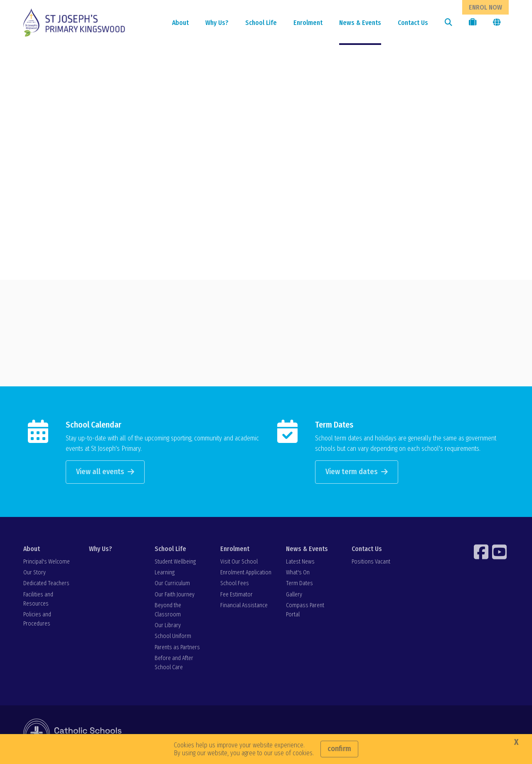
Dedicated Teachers (46, 585)
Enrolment (308, 23)
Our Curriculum (172, 585)
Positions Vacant (371, 563)
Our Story (34, 574)
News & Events (360, 23)
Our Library (168, 627)
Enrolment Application (246, 574)
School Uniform (173, 637)
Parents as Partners (177, 648)
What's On (298, 574)
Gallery (294, 595)
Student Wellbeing (175, 563)
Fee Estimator (236, 595)
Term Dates (334, 425)
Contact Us (413, 23)
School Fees (235, 585)
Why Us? (217, 23)
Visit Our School (239, 563)
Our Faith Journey (175, 595)
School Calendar (94, 425)
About (180, 23)
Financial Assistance (244, 606)
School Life (261, 23)
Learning (165, 574)
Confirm (339, 749)
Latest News (300, 563)
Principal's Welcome (47, 563)
